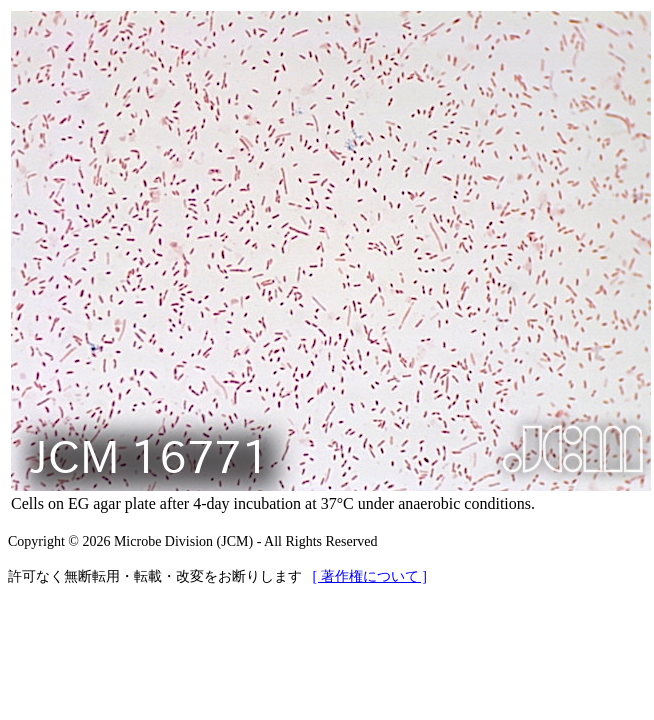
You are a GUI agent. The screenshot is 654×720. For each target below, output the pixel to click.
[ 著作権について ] (370, 576)
